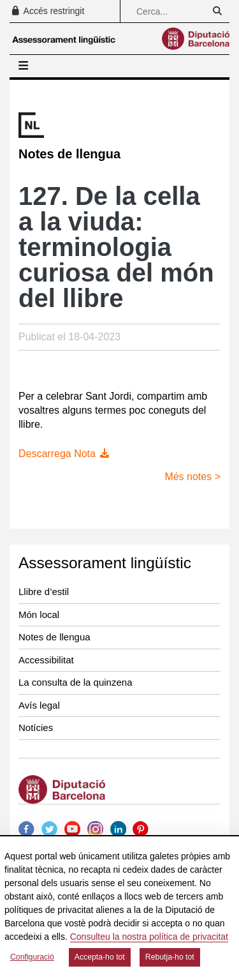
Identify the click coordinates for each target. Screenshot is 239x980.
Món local (39, 614)
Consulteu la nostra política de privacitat (149, 937)
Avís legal (39, 705)
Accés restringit (47, 11)
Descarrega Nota (65, 454)
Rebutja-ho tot (170, 957)
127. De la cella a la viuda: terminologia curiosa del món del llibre (116, 247)
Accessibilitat (46, 660)
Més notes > (192, 477)
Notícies (36, 727)
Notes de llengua (54, 637)
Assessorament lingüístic (105, 563)
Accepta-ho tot (100, 957)
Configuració (32, 957)
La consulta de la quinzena (75, 682)
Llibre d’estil (44, 592)
